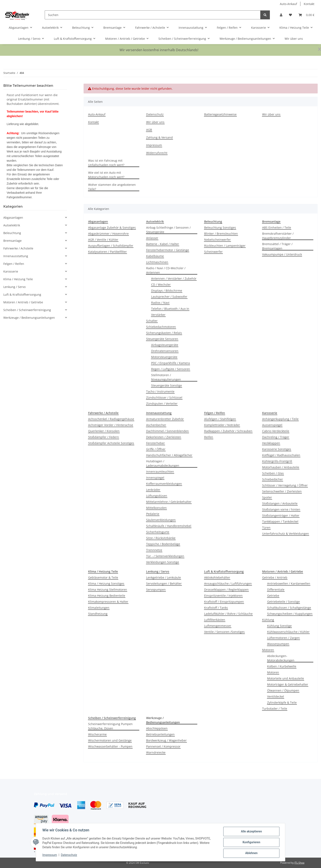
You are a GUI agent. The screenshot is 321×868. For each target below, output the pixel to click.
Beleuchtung (12, 233)
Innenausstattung (16, 256)
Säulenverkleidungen (161, 520)
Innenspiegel (155, 478)
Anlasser (152, 238)
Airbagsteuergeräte (165, 345)
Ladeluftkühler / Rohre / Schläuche (228, 614)
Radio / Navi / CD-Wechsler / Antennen (166, 270)
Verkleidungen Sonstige (163, 562)
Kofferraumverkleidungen (164, 484)
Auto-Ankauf (288, 4)
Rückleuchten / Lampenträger (225, 246)
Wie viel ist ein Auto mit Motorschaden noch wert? (106, 175)
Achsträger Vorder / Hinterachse (111, 425)
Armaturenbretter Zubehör (165, 419)
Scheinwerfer (213, 252)
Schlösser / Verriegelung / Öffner (285, 485)
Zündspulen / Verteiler (162, 404)
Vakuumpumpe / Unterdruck (282, 254)
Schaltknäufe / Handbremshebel (169, 526)
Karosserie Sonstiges (277, 449)
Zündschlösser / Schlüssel (164, 397)
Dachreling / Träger (276, 437)
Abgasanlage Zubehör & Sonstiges (112, 228)
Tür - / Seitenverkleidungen (165, 556)
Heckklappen (271, 443)
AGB (149, 130)
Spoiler (267, 497)
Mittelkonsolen (156, 508)
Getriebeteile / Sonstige (283, 602)
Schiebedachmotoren (161, 327)
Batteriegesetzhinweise (220, 114)
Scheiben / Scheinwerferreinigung (27, 310)
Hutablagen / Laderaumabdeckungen (163, 463)
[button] (281, 15)
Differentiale (276, 590)
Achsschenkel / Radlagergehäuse (111, 419)
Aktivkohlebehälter (217, 577)
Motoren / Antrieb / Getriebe (23, 302)
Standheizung (98, 614)
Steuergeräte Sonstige (167, 385)
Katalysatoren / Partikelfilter (107, 252)
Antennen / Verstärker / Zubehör (174, 278)
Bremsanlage (12, 241)
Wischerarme (97, 734)
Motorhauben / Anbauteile (281, 467)
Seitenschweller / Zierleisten (282, 491)
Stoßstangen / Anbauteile (280, 503)
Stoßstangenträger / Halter (281, 515)
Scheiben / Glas (273, 473)
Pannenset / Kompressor (163, 746)
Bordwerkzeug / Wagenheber (166, 740)
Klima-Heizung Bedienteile (107, 596)
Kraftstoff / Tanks (216, 608)
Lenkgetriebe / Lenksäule (164, 577)
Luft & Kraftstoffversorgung (22, 294)
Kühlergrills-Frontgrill (277, 461)
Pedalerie (153, 514)
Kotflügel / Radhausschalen (281, 455)
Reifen (209, 437)
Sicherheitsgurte (158, 532)
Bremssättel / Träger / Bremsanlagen (277, 246)
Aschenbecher (156, 425)
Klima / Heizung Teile (18, 279)
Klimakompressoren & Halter (108, 602)
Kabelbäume (155, 256)
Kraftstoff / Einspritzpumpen (224, 602)
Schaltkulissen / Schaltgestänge (289, 608)
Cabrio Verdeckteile (276, 431)
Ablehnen (251, 853)
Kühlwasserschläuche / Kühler (288, 632)
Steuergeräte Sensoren (162, 339)
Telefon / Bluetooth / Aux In (170, 309)
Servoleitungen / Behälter (164, 583)
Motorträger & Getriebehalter (288, 684)
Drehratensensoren (165, 351)
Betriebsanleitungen (160, 734)
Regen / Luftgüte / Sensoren (171, 369)
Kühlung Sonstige (279, 626)
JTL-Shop (299, 863)
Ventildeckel (276, 696)
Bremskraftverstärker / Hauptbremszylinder (278, 236)
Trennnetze (154, 550)
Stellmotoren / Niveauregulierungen (166, 377)
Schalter (152, 321)
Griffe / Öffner (156, 449)
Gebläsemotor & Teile (103, 577)
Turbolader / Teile (275, 709)
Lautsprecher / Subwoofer (169, 297)
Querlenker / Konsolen (104, 431)
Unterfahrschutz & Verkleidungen (286, 534)
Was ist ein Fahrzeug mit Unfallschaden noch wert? (106, 163)
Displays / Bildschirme (167, 291)
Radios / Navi (160, 303)
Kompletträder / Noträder (222, 425)
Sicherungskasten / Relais (164, 333)
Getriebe (273, 596)
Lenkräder (153, 490)
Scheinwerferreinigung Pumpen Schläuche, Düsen (110, 726)
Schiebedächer (273, 479)
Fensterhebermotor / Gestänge (168, 250)
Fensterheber (156, 443)
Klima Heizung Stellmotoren (108, 590)
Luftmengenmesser (218, 626)
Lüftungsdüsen (157, 496)
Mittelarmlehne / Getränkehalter (169, 502)
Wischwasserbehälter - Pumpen (110, 746)
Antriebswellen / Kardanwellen (289, 583)
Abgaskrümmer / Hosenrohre (108, 234)
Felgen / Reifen (14, 264)
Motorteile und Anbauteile (286, 678)
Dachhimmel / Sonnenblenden (167, 431)
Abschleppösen (157, 728)
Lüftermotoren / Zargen (283, 638)
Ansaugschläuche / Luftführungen (228, 583)
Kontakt (309, 4)
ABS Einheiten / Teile (277, 228)
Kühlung (268, 620)
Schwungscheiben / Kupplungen (290, 614)
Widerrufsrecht (157, 153)
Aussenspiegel (272, 425)
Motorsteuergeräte (164, 357)
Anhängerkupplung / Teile (280, 419)
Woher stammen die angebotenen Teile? (112, 187)
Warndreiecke (156, 752)
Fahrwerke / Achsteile (18, 248)
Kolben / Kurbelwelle (282, 666)
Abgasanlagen (13, 218)
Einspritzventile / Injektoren (223, 596)
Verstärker (158, 315)
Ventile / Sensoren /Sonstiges (224, 632)
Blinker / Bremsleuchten (221, 234)
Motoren (268, 650)
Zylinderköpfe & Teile (282, 702)
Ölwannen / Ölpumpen (283, 690)
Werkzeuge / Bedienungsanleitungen (29, 318)
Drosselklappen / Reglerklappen (226, 590)
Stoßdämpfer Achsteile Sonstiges (111, 443)
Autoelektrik (12, 225)
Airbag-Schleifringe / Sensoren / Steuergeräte (168, 230)
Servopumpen (156, 590)
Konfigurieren (251, 842)
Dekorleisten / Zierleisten (164, 437)
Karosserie (11, 271)
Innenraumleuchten (160, 472)
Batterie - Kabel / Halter (163, 244)
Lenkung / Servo (14, 287)
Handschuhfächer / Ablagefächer (169, 455)
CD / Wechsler (161, 285)
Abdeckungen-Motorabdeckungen (281, 658)
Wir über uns (294, 39)
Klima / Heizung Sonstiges (106, 583)
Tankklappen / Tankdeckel (280, 521)
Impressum (50, 855)
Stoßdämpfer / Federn (104, 437)
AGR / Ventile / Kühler (103, 240)
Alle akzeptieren (251, 832)
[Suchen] (153, 15)
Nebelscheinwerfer (217, 240)
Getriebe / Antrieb (275, 577)
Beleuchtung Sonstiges (220, 228)
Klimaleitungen (99, 608)
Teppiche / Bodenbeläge (163, 544)
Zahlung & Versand (159, 137)
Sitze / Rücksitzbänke (161, 538)
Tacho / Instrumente (160, 391)
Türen (266, 528)
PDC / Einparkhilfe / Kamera (170, 363)
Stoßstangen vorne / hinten (281, 509)
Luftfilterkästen (215, 620)
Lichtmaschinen (157, 262)
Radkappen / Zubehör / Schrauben (228, 431)
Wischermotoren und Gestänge (110, 740)
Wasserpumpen (278, 644)
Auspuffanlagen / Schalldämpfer (111, 246)
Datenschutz (69, 855)
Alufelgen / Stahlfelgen (220, 419)
